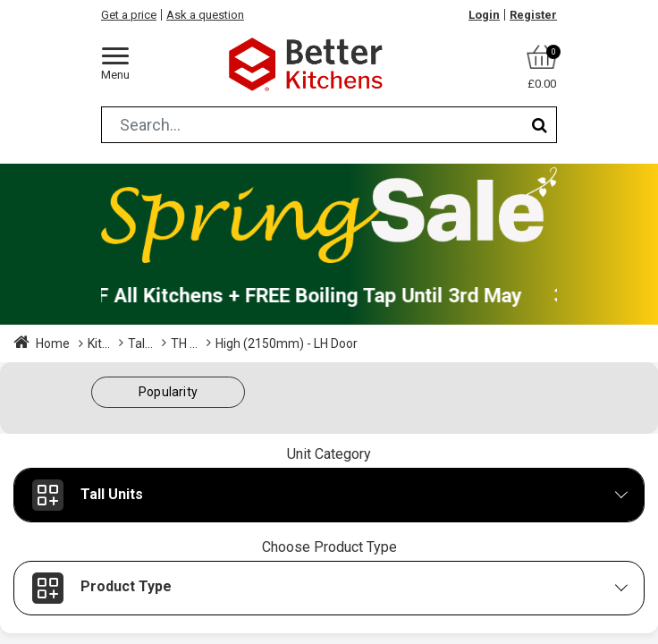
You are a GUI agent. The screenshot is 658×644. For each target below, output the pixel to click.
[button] (168, 392)
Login (484, 15)
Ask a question (205, 15)
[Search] (540, 125)
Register (533, 15)
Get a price (129, 15)
